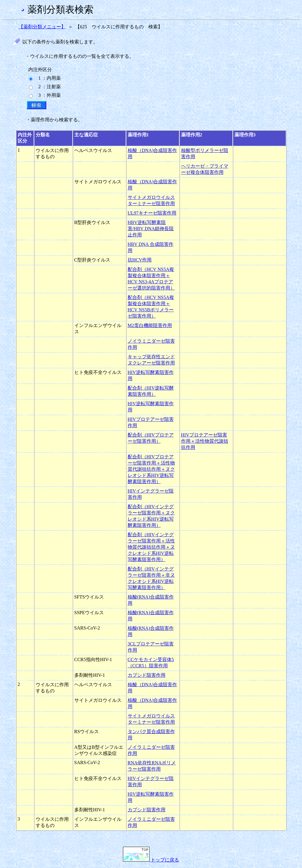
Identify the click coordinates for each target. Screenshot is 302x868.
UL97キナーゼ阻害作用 (152, 213)
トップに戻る (151, 860)
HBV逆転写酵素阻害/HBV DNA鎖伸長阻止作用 (151, 229)
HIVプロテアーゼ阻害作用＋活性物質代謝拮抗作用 (205, 441)
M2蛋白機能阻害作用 (150, 325)
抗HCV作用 (140, 260)
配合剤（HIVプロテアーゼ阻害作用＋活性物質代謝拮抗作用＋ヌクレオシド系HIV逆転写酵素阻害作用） (151, 469)
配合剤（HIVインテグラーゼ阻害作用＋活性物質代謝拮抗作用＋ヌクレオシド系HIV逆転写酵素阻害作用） (151, 547)
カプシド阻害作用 (147, 675)
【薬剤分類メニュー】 (42, 27)
